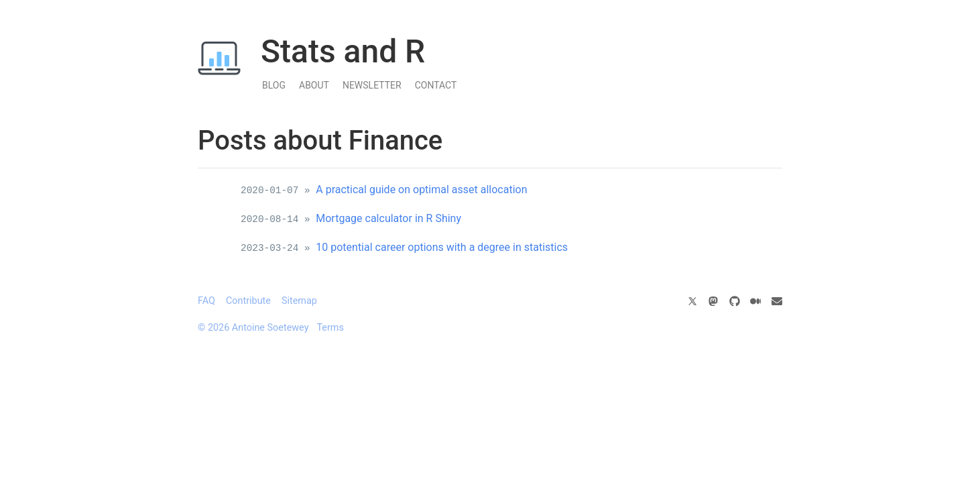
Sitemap (299, 301)
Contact (436, 85)
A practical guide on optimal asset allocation (421, 190)
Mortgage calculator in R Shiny (388, 218)
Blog (274, 85)
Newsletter (372, 85)
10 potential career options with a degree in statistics (442, 247)
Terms (330, 328)
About (314, 85)
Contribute (248, 301)
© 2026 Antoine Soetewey (253, 328)
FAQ (206, 301)
